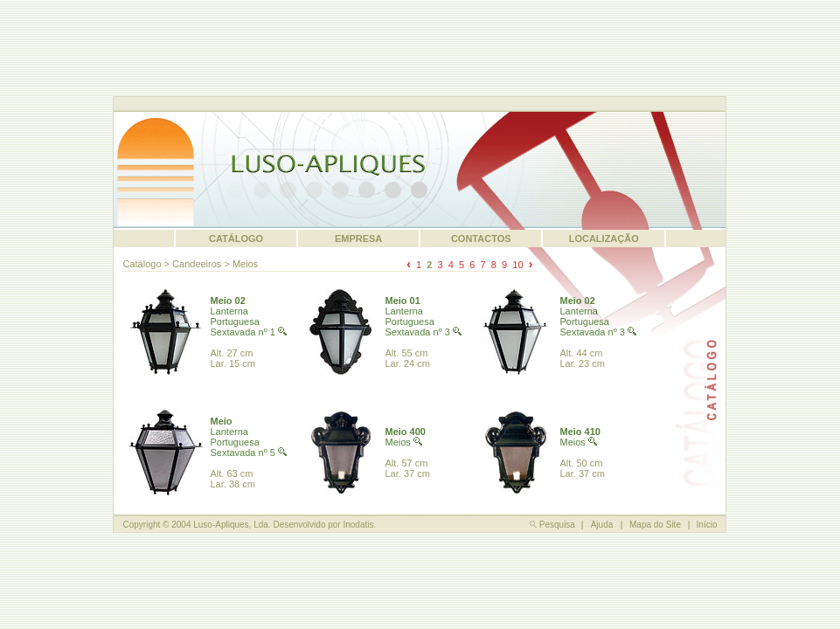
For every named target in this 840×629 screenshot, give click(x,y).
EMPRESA (358, 238)
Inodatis (358, 525)
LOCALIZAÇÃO (604, 238)
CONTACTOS (481, 238)
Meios (245, 264)
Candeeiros (197, 264)
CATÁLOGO (236, 238)
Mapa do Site (655, 525)
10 (517, 265)
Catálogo (142, 264)
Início (707, 525)
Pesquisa (552, 525)
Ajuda (602, 525)
